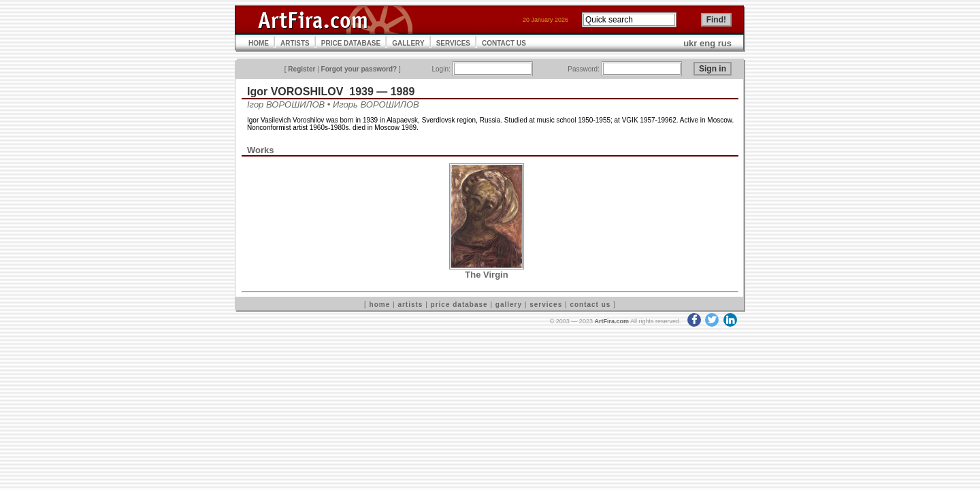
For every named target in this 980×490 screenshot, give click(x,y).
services (546, 305)
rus (725, 43)
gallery (509, 305)
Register (301, 69)
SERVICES (453, 43)
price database (459, 305)
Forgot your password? (359, 69)
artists (410, 305)
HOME (259, 43)
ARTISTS (295, 43)
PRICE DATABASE (351, 43)
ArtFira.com (611, 321)
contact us (590, 305)
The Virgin (486, 275)
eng (707, 43)
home (380, 305)
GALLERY (408, 43)
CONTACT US (504, 43)
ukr (690, 43)
